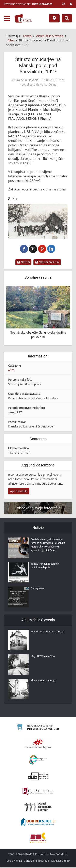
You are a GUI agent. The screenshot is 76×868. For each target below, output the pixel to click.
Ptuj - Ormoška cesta (43, 657)
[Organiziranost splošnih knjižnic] (38, 744)
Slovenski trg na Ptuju (43, 681)
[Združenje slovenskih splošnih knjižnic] (38, 792)
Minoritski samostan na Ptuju (47, 632)
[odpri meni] (7, 19)
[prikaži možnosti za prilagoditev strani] (63, 4)
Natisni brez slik (47, 263)
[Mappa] (54, 18)
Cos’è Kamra (14, 861)
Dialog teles (37, 589)
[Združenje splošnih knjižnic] (38, 838)
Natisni (23, 263)
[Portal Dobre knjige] (38, 823)
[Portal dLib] (38, 777)
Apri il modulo (19, 492)
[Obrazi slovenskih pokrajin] (38, 808)
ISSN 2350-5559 (60, 861)
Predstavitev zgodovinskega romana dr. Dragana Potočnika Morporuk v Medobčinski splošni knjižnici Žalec (48, 546)
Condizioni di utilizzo (36, 861)
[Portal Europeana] (38, 761)
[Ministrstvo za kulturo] (38, 729)
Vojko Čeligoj (49, 85)
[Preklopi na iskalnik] (67, 18)
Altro (11, 371)
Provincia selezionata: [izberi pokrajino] (28, 4)
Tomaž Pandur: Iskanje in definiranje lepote (45, 566)
